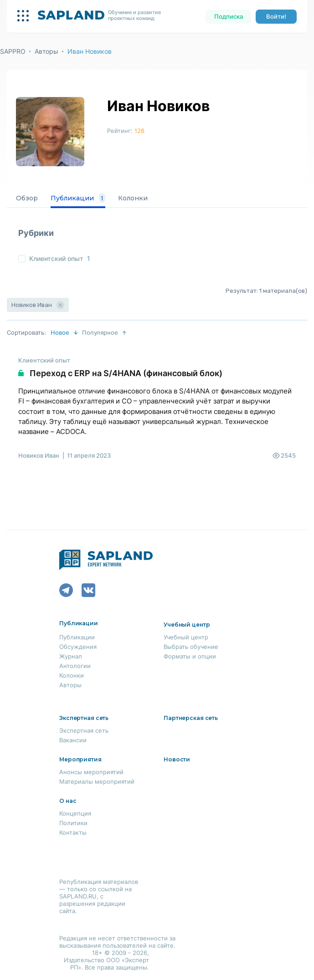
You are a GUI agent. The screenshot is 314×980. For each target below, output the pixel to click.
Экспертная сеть (84, 730)
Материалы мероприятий (97, 781)
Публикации (78, 198)
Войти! (276, 16)
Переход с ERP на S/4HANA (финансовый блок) (126, 373)
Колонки (133, 198)
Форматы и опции (190, 656)
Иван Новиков (90, 51)
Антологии (75, 666)
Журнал (71, 656)
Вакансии (73, 740)
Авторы (46, 51)
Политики (73, 823)
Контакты (73, 832)
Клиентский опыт (56, 258)
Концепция (75, 813)
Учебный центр (186, 637)
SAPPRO (13, 51)
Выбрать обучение (191, 647)
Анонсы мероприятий (91, 772)
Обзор (27, 198)
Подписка (229, 16)
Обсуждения (78, 647)
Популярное (100, 332)
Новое (60, 332)
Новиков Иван (39, 455)
